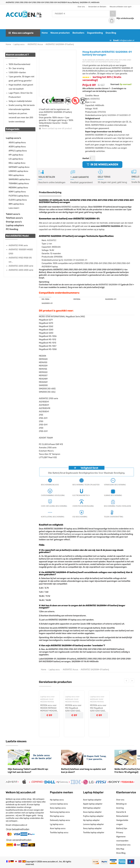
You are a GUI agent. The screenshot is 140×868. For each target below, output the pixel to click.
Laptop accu (19, 45)
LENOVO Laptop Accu (18, 171)
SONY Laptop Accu (17, 192)
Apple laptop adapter (93, 804)
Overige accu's (14, 222)
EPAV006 (102, 112)
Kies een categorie (21, 33)
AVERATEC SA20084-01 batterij (60, 45)
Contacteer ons (123, 845)
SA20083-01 (125, 115)
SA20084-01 (113, 115)
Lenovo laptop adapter (93, 825)
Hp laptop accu (57, 800)
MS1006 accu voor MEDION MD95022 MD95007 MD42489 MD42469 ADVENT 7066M (49, 708)
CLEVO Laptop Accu (18, 200)
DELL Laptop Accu (17, 163)
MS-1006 (46, 299)
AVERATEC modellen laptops (74, 207)
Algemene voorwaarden (122, 839)
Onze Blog (111, 33)
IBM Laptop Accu (16, 204)
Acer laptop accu (58, 829)
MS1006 (77, 299)
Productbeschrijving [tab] (50, 193)
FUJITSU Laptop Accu (19, 196)
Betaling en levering (121, 806)
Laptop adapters (15, 226)
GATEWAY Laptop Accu (19, 167)
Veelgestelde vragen (122, 822)
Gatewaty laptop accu (60, 820)
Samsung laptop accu (60, 812)
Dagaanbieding (95, 33)
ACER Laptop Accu (17, 147)
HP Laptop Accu (16, 155)
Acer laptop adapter (92, 800)
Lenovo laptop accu (59, 804)
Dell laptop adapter (92, 808)
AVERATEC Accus (35, 45)
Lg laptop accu (57, 825)
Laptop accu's (13, 138)
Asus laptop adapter (92, 812)
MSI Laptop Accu (16, 175)
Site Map (120, 849)
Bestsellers (78, 33)
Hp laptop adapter (91, 820)
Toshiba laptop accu (59, 833)
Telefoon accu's (14, 218)
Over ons (120, 800)
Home (44, 33)
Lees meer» (14, 208)
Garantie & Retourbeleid (122, 814)
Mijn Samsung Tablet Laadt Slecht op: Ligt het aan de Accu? (28, 771)
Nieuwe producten (60, 33)
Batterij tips (122, 829)
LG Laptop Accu (16, 159)
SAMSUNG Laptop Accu (19, 180)
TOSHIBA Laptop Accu (19, 184)
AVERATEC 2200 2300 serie (21, 266)
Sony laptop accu (58, 808)
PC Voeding (12, 229)
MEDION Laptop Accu (18, 188)
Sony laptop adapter (92, 829)
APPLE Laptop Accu (18, 151)
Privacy (120, 833)
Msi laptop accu (57, 816)
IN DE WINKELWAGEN (102, 165)
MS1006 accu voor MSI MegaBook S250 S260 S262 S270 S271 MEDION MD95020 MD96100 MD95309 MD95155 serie (74, 708)
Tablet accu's (13, 214)
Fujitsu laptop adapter (93, 816)
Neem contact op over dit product (55, 129)
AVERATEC (95, 99)
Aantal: (86, 159)
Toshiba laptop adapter (94, 833)
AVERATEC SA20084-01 (109, 285)
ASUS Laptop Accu (17, 143)
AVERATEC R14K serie (18, 246)
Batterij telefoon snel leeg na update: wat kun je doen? (83, 771)
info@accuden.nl (127, 41)
